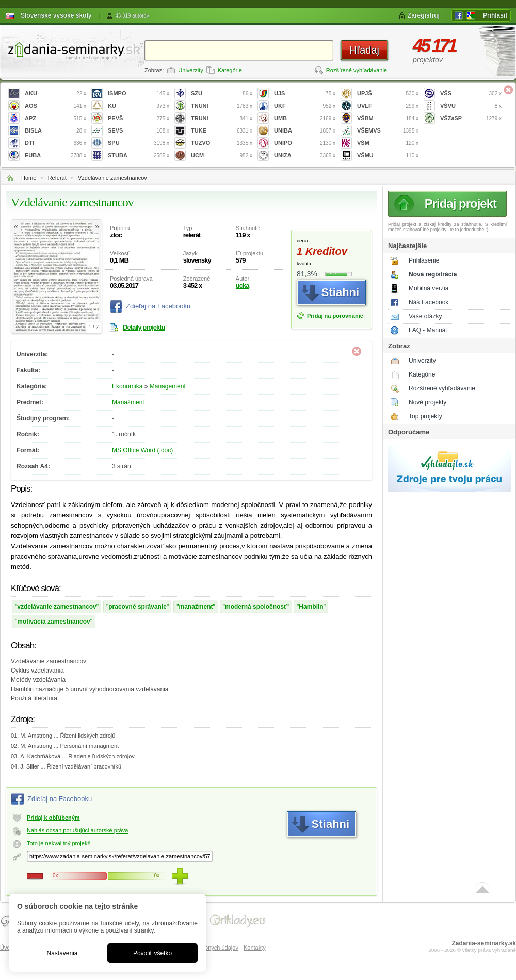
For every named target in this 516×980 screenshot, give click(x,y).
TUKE (222, 131)
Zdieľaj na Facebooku (158, 306)
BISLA (55, 131)
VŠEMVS (388, 131)
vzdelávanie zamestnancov (57, 607)
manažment (196, 607)
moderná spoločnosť (256, 607)
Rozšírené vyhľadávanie (357, 70)
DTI (55, 143)
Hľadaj (364, 50)
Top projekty (425, 416)
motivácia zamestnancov (53, 622)
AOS (55, 106)
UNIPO (305, 143)
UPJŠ (388, 94)
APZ (55, 118)
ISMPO (139, 94)
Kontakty (255, 948)
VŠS (471, 94)
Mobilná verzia (429, 288)
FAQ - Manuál (428, 330)
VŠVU (471, 106)
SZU (222, 94)
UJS (305, 94)
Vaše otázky (425, 316)
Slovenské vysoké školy (56, 15)
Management (168, 386)
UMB (305, 118)
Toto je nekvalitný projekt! (59, 843)
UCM (222, 156)
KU (139, 106)
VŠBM (388, 118)
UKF (305, 106)
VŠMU (388, 156)
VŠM (388, 143)
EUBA (55, 156)
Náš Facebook (429, 302)
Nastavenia (62, 953)
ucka (243, 285)
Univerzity (190, 70)
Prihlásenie (424, 260)
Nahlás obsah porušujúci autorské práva (77, 830)
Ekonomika (127, 386)
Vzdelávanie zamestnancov (112, 178)
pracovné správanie (138, 607)
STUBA (139, 156)
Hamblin (311, 607)
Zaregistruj (424, 15)
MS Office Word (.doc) (142, 450)
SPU (139, 143)
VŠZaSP (471, 118)
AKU (55, 94)
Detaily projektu (144, 327)
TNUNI (222, 106)
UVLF (388, 106)
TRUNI (222, 118)
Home (29, 178)
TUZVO (222, 143)
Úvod (7, 948)
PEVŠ (139, 118)
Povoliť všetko (152, 953)
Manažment (128, 402)
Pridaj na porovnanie (335, 316)
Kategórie (230, 70)
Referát (57, 178)
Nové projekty (428, 402)
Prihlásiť (496, 15)
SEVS (139, 131)
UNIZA (305, 156)
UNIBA (305, 131)
